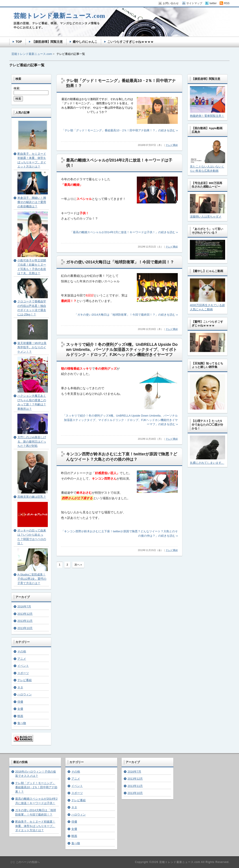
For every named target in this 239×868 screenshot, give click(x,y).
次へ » (78, 565)
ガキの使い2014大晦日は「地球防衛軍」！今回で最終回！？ (120, 262)
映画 (20, 716)
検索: (17, 88)
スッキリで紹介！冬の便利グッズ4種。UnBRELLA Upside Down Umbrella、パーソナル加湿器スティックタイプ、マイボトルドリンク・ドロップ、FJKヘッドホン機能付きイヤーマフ (122, 350)
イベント (23, 666)
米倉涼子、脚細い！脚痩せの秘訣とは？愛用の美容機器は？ (32, 202)
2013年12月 (25, 614)
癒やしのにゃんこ (85, 42)
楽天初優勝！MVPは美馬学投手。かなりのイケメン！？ (32, 347)
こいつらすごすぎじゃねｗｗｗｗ (130, 42)
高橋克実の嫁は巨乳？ (32, 497)
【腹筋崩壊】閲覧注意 (47, 42)
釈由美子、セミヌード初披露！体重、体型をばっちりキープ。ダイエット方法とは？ (35, 826)
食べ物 (22, 723)
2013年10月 (25, 628)
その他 (22, 651)
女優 (20, 709)
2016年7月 (24, 606)
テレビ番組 (172, 145)
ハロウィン (25, 694)
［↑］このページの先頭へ (24, 862)
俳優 (20, 702)
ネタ (20, 687)
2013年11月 (25, 621)
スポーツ (23, 673)
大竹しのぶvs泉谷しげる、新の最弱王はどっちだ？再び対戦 (32, 441)
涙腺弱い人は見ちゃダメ (206, 217)
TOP (19, 42)
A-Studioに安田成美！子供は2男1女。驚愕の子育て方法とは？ (32, 579)
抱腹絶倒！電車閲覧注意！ (207, 116)
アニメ (22, 659)
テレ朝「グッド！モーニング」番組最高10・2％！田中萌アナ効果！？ (36, 787)
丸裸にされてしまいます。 (207, 463)
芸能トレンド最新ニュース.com (32, 54)
